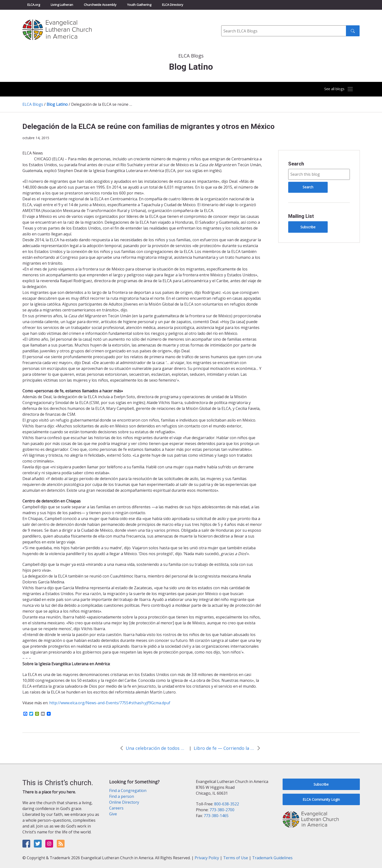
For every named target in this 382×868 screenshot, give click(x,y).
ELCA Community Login (321, 799)
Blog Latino (57, 104)
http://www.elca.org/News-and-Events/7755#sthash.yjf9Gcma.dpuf (110, 703)
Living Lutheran (62, 5)
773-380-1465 (216, 816)
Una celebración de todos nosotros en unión (156, 748)
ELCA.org (34, 5)
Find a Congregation (128, 791)
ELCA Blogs (33, 104)
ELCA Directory (173, 5)
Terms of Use (236, 858)
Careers (116, 808)
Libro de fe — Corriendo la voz (224, 748)
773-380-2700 (222, 810)
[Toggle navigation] (336, 89)
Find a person (122, 796)
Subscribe (308, 227)
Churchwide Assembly (100, 5)
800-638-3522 (227, 804)
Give (113, 814)
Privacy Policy (207, 858)
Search (296, 164)
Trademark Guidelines (272, 858)
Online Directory (124, 802)
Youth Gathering (139, 5)
